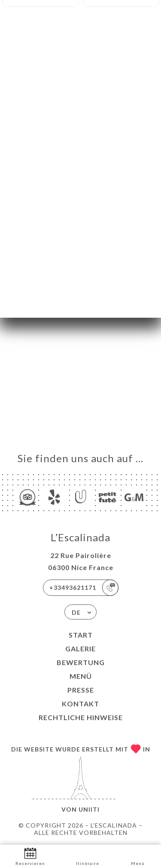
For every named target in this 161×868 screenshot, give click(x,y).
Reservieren (30, 856)
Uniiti (89, 809)
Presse (81, 690)
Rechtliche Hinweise (81, 717)
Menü (81, 676)
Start (81, 635)
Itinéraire (88, 856)
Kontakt (80, 704)
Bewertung (81, 662)
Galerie (80, 649)
